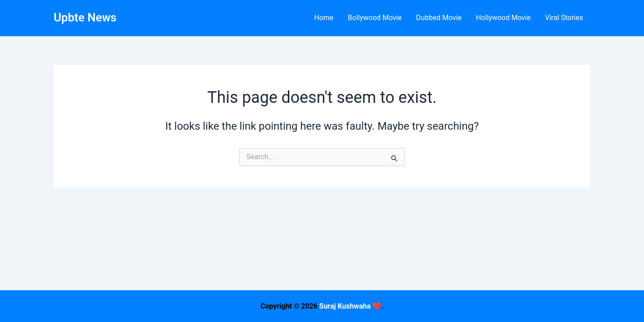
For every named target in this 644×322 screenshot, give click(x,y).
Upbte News (85, 17)
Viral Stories (564, 18)
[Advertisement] (322, 259)
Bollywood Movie (375, 18)
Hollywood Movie (503, 18)
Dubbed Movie (439, 18)
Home (324, 18)
